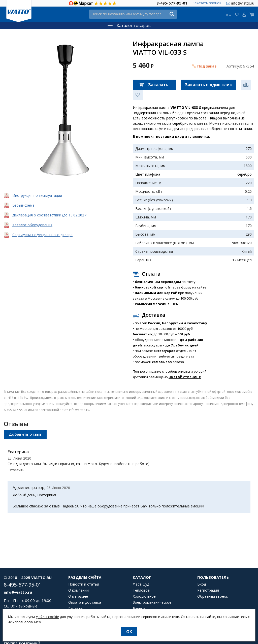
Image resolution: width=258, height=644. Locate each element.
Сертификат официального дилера (42, 235)
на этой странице (185, 377)
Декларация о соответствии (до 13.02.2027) (50, 215)
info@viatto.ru (243, 3)
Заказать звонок (207, 3)
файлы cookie (47, 617)
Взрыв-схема (23, 205)
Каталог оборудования (32, 225)
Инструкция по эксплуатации (37, 195)
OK (129, 632)
